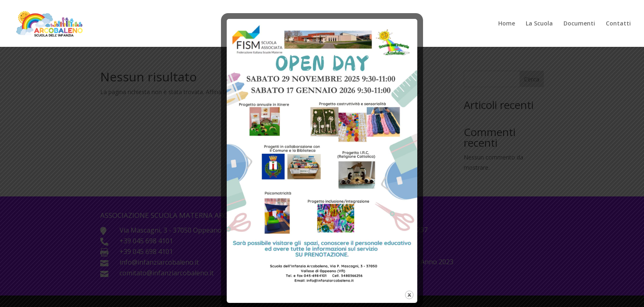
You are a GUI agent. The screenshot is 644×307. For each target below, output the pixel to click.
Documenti (579, 24)
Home (507, 24)
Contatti (618, 24)
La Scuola (539, 24)
